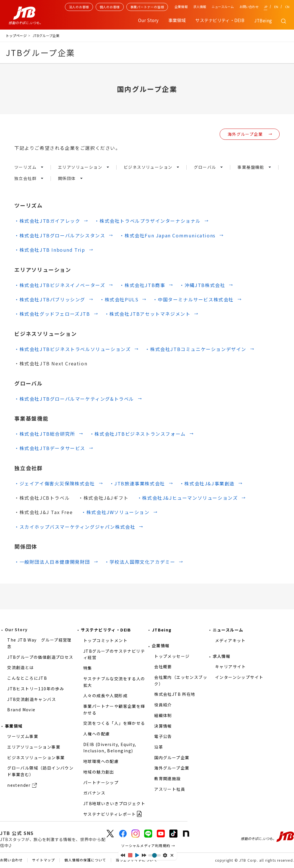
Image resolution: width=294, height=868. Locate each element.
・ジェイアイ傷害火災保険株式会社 (55, 483)
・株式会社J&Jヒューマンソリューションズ (188, 498)
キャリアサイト (231, 666)
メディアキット (230, 640)
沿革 (159, 747)
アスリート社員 (170, 789)
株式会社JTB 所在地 (175, 694)
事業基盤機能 (251, 167)
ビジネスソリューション (148, 167)
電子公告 (163, 736)
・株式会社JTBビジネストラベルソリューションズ (72, 349)
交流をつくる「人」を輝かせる (114, 723)
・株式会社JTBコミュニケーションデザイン (196, 349)
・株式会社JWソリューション (115, 512)
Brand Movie (21, 710)
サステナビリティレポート (110, 814)
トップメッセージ (172, 656)
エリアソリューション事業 (34, 747)
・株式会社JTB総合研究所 (45, 434)
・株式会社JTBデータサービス (50, 448)
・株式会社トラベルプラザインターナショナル (148, 221)
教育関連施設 (167, 778)
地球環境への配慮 (101, 761)
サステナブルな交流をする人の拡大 (114, 682)
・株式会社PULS (119, 299)
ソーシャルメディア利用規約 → (148, 845)
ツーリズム (25, 167)
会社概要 (163, 666)
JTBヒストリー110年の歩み (36, 689)
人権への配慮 (96, 734)
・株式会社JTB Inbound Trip (50, 250)
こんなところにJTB (27, 678)
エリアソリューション (80, 167)
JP (266, 7)
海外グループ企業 (245, 134)
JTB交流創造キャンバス (32, 699)
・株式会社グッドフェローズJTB (52, 314)
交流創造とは (20, 667)
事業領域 (14, 726)
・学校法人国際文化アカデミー (140, 562)
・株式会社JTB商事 (142, 285)
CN (287, 7)
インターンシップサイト (239, 677)
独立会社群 (25, 178)
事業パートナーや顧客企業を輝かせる (114, 709)
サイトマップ (43, 860)
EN (276, 7)
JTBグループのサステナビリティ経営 (114, 654)
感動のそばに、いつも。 (267, 837)
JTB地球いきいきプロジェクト (114, 803)
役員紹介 (163, 705)
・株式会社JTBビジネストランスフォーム (138, 434)
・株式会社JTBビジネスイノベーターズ (60, 285)
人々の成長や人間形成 (105, 695)
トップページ (16, 35)
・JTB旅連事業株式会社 (137, 483)
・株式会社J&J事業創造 (207, 483)
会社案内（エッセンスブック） (181, 680)
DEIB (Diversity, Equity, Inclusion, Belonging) (110, 748)
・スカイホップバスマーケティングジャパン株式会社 (75, 527)
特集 (88, 668)
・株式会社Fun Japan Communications (167, 235)
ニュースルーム (223, 7)
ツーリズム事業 (23, 736)
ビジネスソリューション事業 (36, 757)
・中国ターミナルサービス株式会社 (193, 299)
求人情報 (200, 7)
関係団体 (67, 178)
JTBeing (263, 20)
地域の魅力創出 (99, 772)
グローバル (205, 167)
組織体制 (163, 715)
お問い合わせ (249, 7)
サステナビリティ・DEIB (106, 630)
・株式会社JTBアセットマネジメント (148, 314)
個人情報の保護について (85, 860)
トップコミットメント (105, 640)
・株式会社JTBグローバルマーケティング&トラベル (74, 399)
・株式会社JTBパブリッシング (50, 299)
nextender (19, 785)
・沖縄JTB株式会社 (202, 285)
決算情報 (163, 726)
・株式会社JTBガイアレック (47, 221)
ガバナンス (94, 793)
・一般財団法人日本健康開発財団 (52, 562)
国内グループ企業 (172, 757)
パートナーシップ (101, 782)
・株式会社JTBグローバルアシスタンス (60, 235)
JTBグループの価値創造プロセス (40, 657)
